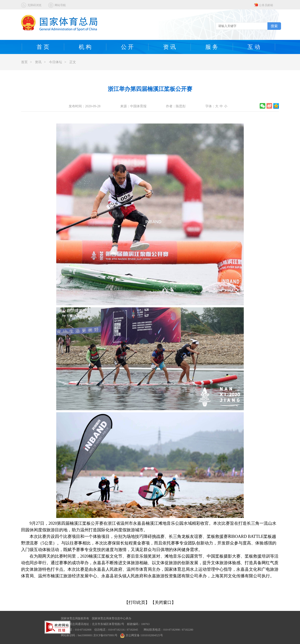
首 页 (43, 47)
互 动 (254, 47)
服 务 (212, 47)
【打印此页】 (137, 602)
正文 (73, 62)
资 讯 (169, 47)
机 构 (85, 47)
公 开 (127, 47)
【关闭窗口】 (163, 602)
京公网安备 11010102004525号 (142, 635)
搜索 (274, 26)
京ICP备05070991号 (105, 635)
